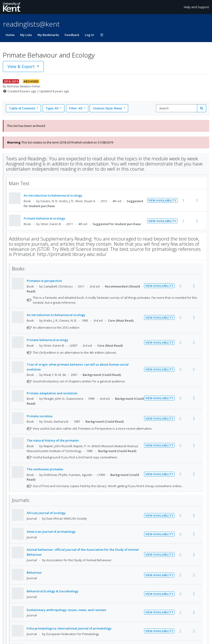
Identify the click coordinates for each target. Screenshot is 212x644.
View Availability (162, 200)
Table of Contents (22, 108)
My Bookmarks (48, 35)
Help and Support (196, 7)
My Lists (26, 35)
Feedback (72, 35)
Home (10, 35)
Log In (89, 35)
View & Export (22, 66)
